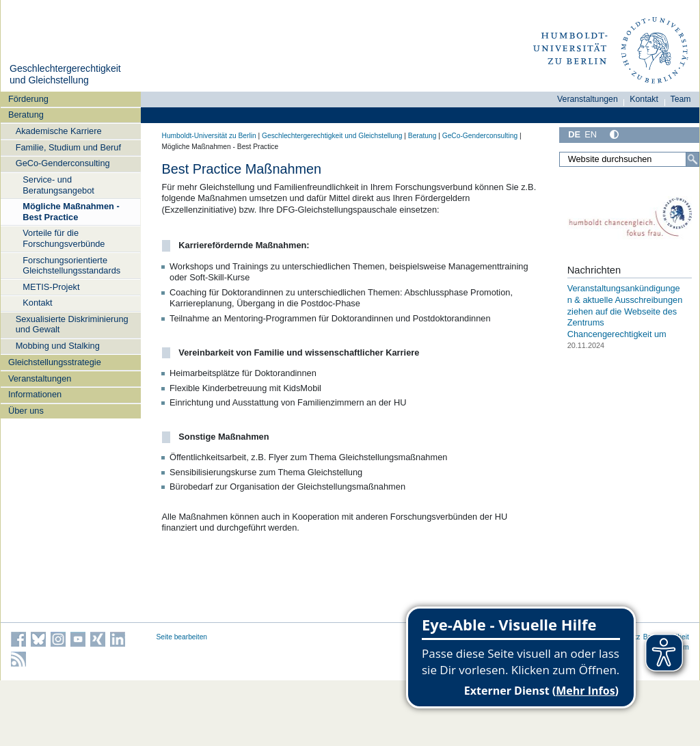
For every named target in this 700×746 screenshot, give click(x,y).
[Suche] (692, 159)
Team (681, 99)
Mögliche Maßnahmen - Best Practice (71, 211)
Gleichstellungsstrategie (55, 362)
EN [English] (591, 134)
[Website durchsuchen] (629, 159)
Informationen (35, 394)
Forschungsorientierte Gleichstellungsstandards (71, 265)
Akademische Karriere (59, 131)
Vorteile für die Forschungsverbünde (64, 238)
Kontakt (37, 303)
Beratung (26, 115)
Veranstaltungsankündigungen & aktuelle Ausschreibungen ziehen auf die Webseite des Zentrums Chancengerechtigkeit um (625, 311)
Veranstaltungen (40, 378)
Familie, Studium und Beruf (68, 147)
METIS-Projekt (51, 287)
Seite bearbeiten (182, 637)
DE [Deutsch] (574, 134)
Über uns (26, 411)
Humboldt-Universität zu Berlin (209, 136)
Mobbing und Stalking (58, 346)
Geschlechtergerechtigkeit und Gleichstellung (65, 75)
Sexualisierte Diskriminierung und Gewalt (72, 324)
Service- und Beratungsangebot (58, 185)
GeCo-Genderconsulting (63, 163)
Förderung (28, 99)
